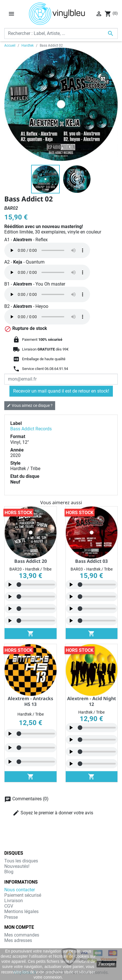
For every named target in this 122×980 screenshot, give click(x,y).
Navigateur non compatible (47, 250)
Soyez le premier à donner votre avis (53, 813)
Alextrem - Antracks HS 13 (30, 701)
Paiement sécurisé (23, 895)
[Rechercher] (61, 33)
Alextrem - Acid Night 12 (92, 701)
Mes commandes (22, 935)
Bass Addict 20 (31, 561)
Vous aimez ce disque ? (30, 405)
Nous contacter (20, 890)
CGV (9, 906)
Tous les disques (21, 861)
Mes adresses (18, 940)
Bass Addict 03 (91, 561)
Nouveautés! (17, 866)
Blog (9, 872)
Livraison (14, 901)
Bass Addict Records (31, 429)
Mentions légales (21, 911)
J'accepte (106, 964)
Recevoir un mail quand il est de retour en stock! (61, 391)
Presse (11, 917)
